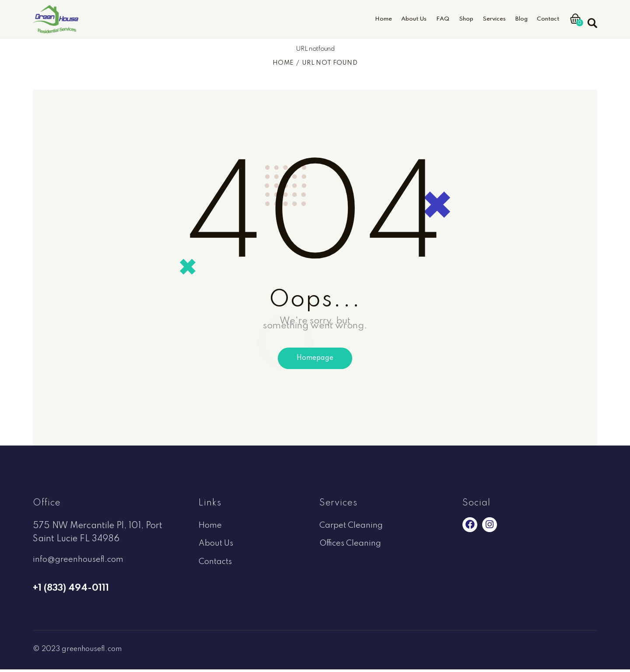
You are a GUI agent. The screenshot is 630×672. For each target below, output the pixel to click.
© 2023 (49, 651)
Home (283, 63)
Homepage (315, 360)
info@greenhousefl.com (81, 562)
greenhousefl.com (98, 651)
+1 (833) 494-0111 (71, 591)
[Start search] (592, 18)
